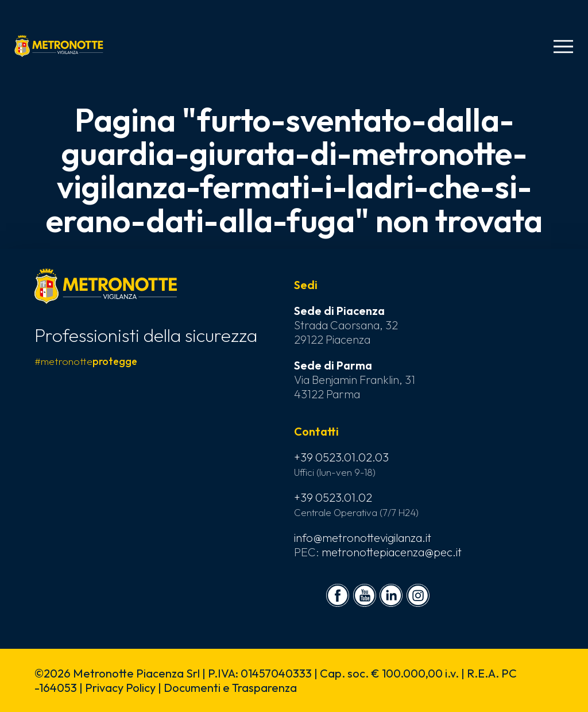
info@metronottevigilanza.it (363, 538)
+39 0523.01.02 (333, 497)
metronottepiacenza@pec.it (392, 552)
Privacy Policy (120, 688)
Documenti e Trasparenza (230, 688)
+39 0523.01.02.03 (341, 457)
